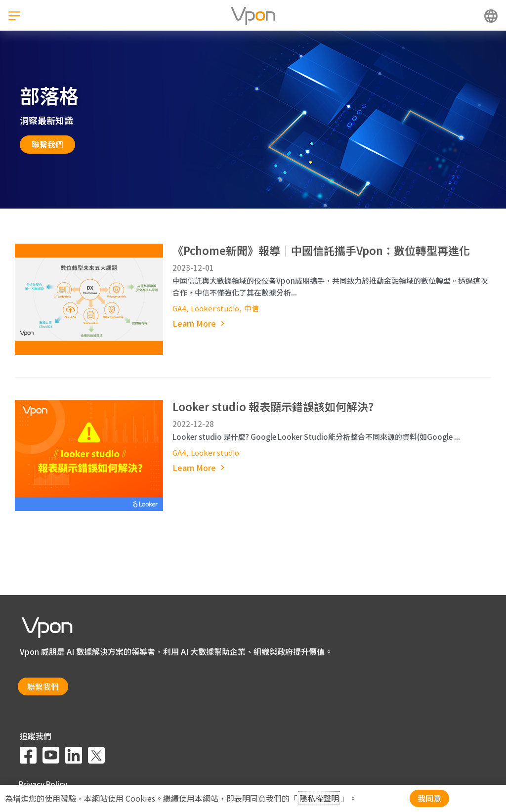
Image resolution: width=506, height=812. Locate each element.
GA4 (179, 308)
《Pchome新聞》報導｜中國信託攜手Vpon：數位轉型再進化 (321, 250)
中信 (252, 308)
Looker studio (215, 308)
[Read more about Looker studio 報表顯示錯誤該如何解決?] (332, 468)
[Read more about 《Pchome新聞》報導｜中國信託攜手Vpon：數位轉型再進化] (332, 323)
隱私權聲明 (319, 798)
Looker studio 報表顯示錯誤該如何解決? (273, 406)
